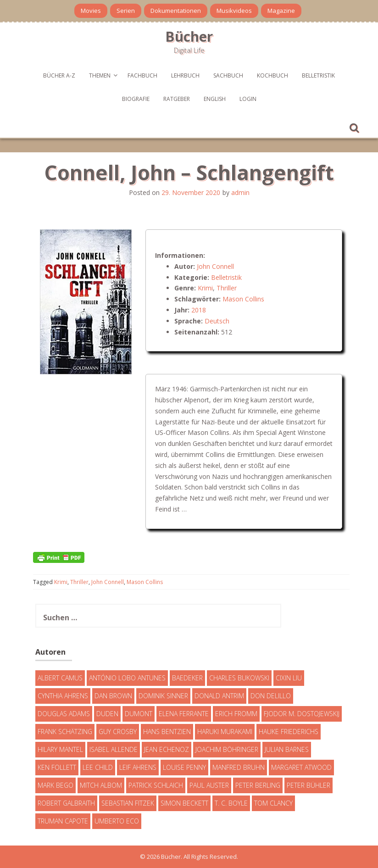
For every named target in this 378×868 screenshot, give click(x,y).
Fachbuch (142, 75)
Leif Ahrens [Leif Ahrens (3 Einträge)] (138, 767)
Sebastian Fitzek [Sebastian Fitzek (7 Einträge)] (128, 803)
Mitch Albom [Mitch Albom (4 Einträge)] (101, 785)
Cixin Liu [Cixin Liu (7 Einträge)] (289, 678)
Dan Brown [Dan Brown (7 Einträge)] (113, 696)
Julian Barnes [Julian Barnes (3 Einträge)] (287, 749)
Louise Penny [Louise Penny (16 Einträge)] (184, 767)
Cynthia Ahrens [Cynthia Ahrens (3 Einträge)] (63, 696)
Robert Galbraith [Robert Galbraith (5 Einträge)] (66, 803)
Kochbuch (272, 75)
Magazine (281, 11)
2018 (199, 310)
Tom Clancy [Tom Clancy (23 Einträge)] (273, 803)
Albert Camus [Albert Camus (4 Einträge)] (60, 678)
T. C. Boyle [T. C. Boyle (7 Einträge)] (231, 803)
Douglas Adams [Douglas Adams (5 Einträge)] (64, 714)
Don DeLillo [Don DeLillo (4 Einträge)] (271, 696)
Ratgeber (177, 99)
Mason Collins (243, 299)
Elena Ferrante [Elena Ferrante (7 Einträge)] (184, 714)
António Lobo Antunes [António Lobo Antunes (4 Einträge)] (127, 678)
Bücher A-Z (59, 75)
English (215, 99)
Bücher (189, 36)
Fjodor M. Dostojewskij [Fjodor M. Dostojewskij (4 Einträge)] (302, 714)
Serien (126, 11)
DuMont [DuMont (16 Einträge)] (139, 714)
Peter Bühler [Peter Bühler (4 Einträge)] (309, 785)
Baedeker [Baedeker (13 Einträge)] (187, 678)
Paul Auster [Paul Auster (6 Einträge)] (209, 785)
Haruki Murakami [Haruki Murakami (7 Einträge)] (225, 732)
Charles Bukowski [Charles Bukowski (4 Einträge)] (239, 678)
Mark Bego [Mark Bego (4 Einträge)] (56, 785)
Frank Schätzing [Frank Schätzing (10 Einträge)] (65, 732)
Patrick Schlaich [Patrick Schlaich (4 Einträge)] (156, 785)
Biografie (136, 99)
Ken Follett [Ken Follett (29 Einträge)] (57, 767)
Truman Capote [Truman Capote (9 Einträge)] (63, 821)
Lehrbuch (185, 75)
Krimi (205, 288)
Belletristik (318, 75)
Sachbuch (228, 75)
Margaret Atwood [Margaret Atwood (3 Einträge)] (301, 767)
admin (240, 192)
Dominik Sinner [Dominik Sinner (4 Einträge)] (163, 696)
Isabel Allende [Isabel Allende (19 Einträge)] (114, 749)
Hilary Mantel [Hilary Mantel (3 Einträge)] (60, 749)
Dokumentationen (176, 11)
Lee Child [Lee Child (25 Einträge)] (98, 767)
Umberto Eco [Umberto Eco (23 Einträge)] (117, 821)
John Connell (215, 266)
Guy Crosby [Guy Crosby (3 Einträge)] (118, 732)
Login (248, 99)
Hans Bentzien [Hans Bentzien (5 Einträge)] (167, 732)
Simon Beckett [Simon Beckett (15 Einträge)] (184, 803)
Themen (100, 75)
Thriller (227, 288)
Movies (91, 11)
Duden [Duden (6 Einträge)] (107, 714)
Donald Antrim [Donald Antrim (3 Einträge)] (219, 696)
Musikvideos (234, 11)
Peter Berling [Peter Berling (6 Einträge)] (258, 785)
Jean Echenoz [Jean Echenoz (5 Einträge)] (167, 749)
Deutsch (217, 321)
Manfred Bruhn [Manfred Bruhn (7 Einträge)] (239, 767)
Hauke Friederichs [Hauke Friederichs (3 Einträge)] (289, 732)
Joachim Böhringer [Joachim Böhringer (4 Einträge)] (227, 749)
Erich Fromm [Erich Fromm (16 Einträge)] (236, 714)
